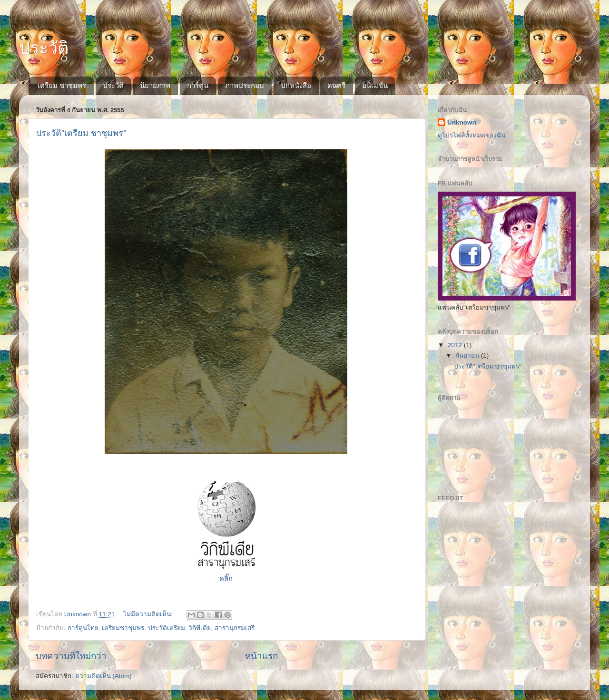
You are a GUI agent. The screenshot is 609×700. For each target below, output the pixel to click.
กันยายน (468, 355)
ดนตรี (336, 85)
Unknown (462, 122)
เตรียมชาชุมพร (123, 628)
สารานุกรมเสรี (235, 628)
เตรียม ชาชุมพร (62, 85)
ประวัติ (44, 48)
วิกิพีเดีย (200, 628)
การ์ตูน (198, 85)
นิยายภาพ (155, 85)
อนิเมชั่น (375, 85)
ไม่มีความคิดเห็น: (149, 614)
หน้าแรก (261, 656)
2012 (456, 345)
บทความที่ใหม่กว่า (71, 656)
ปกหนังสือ (296, 85)
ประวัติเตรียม (167, 628)
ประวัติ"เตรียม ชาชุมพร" (81, 133)
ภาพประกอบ (245, 85)
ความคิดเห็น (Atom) (103, 676)
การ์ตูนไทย (83, 628)
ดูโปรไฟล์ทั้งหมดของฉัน (471, 135)
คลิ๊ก (226, 579)
